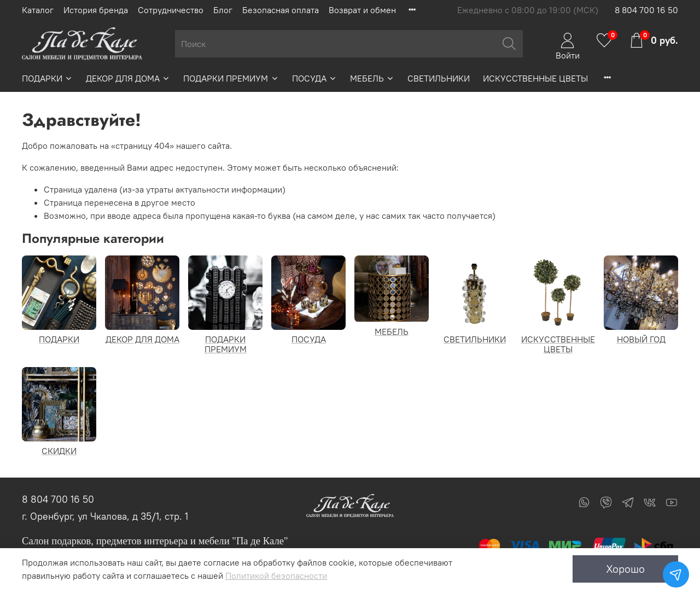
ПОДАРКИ (47, 78)
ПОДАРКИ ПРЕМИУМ (231, 78)
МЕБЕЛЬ (372, 78)
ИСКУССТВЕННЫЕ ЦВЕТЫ (535, 78)
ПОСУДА (314, 78)
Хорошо (625, 569)
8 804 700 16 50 (646, 10)
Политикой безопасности (276, 575)
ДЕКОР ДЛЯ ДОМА (128, 78)
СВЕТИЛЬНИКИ (439, 78)
